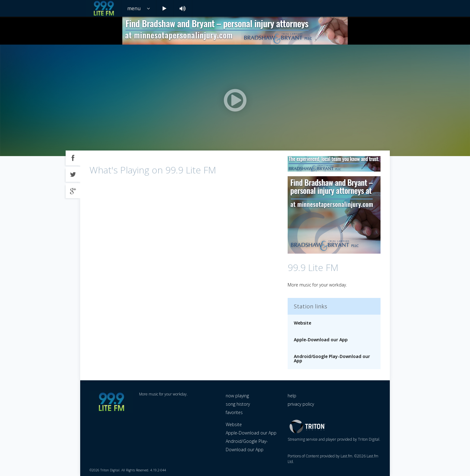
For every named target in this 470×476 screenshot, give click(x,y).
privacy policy (301, 404)
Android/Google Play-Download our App (332, 358)
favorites (234, 412)
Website (302, 323)
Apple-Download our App (321, 340)
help (292, 396)
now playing (237, 396)
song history (238, 404)
